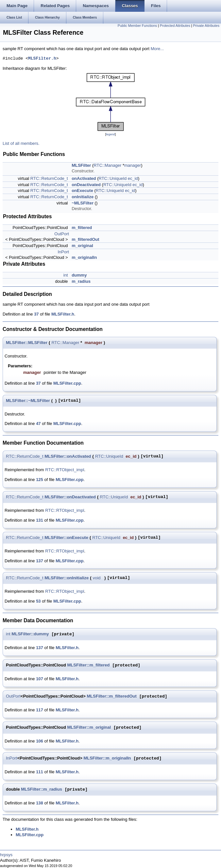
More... (157, 49)
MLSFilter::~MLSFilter (28, 401)
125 (40, 480)
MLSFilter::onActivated (68, 456)
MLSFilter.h (42, 59)
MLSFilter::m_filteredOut (112, 696)
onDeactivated (86, 185)
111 (40, 772)
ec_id (133, 178)
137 (40, 561)
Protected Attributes (175, 26)
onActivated (84, 178)
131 (40, 520)
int (66, 275)
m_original (82, 246)
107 (40, 679)
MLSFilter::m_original (89, 728)
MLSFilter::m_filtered (89, 665)
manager (133, 165)
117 (40, 710)
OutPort (62, 234)
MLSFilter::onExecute (66, 538)
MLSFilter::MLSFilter (27, 343)
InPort (63, 252)
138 (40, 803)
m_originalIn (84, 257)
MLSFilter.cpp (67, 383)
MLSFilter (81, 165)
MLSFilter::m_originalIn (107, 758)
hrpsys (6, 855)
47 (38, 424)
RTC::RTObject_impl (65, 470)
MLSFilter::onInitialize (67, 578)
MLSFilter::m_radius (42, 790)
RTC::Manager (107, 165)
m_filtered (82, 228)
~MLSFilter (83, 203)
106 (40, 741)
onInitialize (83, 197)
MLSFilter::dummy (30, 634)
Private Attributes (206, 26)
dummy (79, 275)
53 (38, 601)
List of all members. (21, 143)
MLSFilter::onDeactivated (70, 497)
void (97, 578)
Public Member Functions (137, 26)
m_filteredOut (85, 239)
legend (110, 134)
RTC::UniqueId (112, 178)
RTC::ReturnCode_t (49, 178)
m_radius (81, 281)
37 (36, 314)
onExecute (82, 191)
